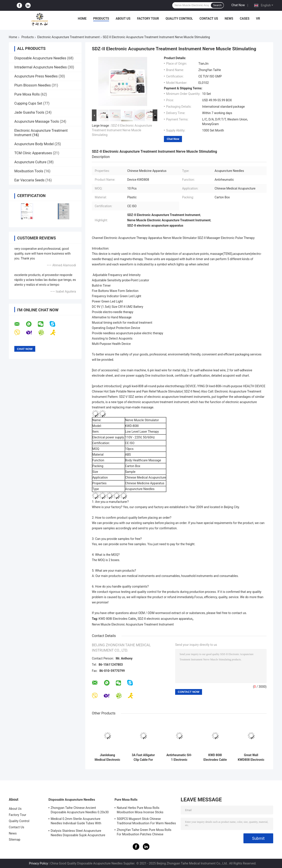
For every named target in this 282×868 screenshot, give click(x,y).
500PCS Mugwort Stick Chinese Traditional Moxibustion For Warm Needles (146, 821)
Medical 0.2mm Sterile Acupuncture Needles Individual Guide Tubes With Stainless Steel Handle (76, 822)
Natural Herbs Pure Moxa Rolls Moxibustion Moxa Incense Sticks (140, 810)
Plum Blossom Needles (32, 85)
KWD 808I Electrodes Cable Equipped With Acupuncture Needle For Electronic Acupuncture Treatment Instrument (215, 757)
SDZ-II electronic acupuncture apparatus (165, 619)
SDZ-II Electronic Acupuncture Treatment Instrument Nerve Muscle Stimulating (122, 130)
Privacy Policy (38, 863)
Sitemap (15, 840)
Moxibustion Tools (29, 171)
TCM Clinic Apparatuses (33, 153)
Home (82, 19)
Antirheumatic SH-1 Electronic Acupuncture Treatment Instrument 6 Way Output (179, 757)
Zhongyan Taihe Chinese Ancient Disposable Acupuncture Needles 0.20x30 (80, 810)
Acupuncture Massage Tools (37, 121)
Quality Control (179, 19)
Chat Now (238, 5)
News (229, 19)
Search (217, 5)
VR (258, 19)
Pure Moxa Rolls (27, 94)
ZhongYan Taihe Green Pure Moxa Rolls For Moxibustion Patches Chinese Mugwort (144, 833)
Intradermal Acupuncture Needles (41, 67)
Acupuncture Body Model (34, 144)
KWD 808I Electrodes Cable (117, 619)
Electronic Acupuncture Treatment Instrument (68, 37)
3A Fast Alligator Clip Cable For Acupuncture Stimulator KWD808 (143, 757)
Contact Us (209, 19)
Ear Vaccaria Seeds (29, 180)
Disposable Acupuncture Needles (40, 58)
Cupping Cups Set (28, 103)
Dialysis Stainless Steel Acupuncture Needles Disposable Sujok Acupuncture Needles (78, 834)
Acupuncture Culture (30, 162)
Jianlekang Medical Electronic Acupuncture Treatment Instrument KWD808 (107, 757)
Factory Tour (148, 19)
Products (101, 19)
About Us (123, 19)
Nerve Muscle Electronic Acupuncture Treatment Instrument (133, 624)
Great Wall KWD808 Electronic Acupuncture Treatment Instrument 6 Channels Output (251, 757)
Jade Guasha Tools (29, 112)
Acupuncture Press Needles (36, 76)
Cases (245, 19)
